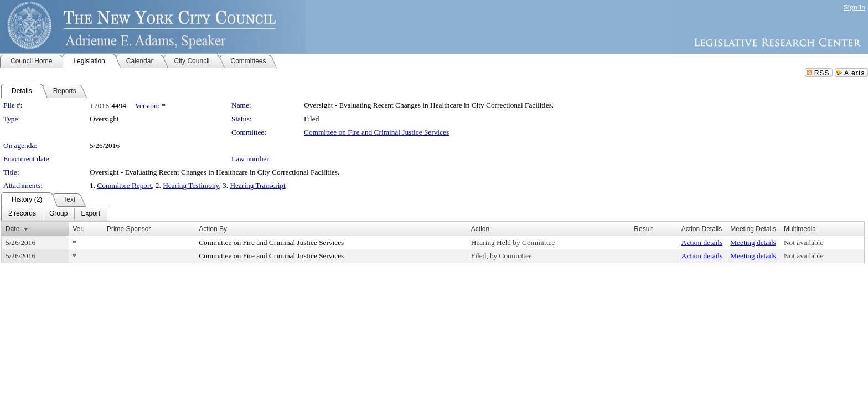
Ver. (78, 229)
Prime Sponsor (129, 229)
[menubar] (54, 214)
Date (12, 229)
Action (480, 229)
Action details (702, 242)
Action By (213, 229)
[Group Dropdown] (58, 214)
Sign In (854, 7)
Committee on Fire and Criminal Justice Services (376, 132)
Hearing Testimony (191, 185)
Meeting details (753, 242)
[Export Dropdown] (91, 214)
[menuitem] (22, 214)
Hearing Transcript (257, 185)
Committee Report (124, 185)
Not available (804, 242)
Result (643, 229)
